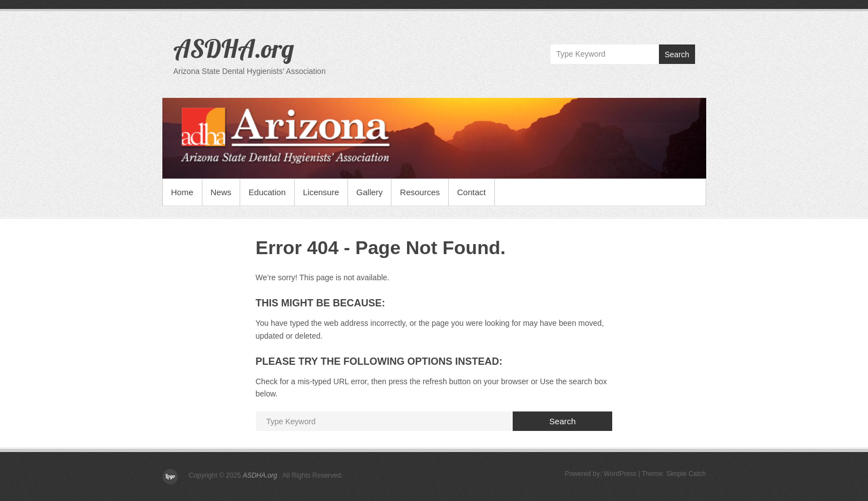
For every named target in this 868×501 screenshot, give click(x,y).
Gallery (370, 192)
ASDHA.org (234, 48)
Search (677, 54)
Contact (472, 192)
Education (267, 192)
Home (182, 192)
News (221, 192)
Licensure (321, 192)
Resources (420, 192)
